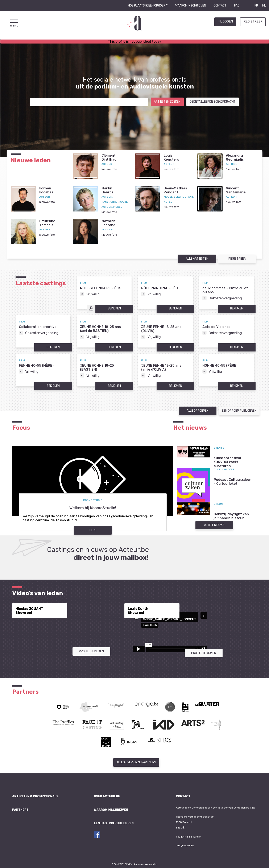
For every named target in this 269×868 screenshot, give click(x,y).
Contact (220, 6)
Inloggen (225, 22)
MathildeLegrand (109, 223)
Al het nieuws (214, 525)
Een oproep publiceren (239, 411)
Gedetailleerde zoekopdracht (213, 102)
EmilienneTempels (47, 223)
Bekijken (114, 308)
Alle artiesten (197, 259)
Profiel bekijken (91, 651)
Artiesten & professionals (35, 796)
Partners (20, 810)
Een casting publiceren (114, 823)
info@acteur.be (185, 846)
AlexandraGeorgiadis (235, 157)
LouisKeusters (171, 157)
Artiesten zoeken (167, 102)
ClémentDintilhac (109, 157)
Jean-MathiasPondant (175, 190)
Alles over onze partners (136, 762)
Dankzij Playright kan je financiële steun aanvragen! (231, 518)
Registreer (253, 22)
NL (264, 6)
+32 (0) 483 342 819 (188, 837)
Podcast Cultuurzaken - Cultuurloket (233, 482)
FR (256, 6)
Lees (93, 530)
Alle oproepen (198, 411)
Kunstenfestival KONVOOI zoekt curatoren (227, 462)
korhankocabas (46, 190)
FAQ (237, 6)
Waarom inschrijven (191, 6)
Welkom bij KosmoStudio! (93, 508)
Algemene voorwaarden (146, 864)
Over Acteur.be (107, 796)
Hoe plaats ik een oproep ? (148, 6)
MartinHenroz (107, 190)
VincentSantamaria (236, 190)
